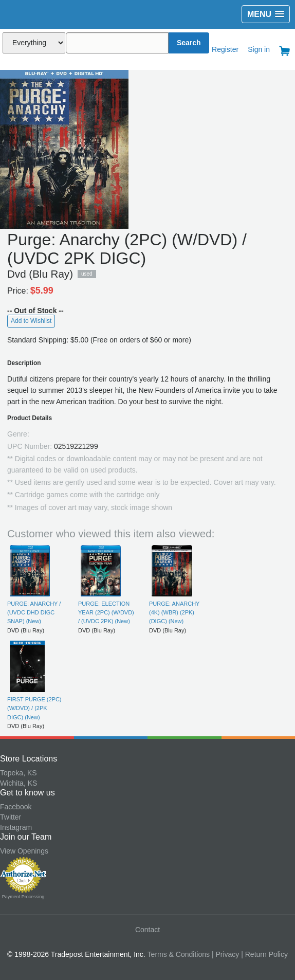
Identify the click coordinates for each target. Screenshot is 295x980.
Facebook (16, 807)
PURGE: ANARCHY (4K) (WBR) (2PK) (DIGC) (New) (174, 613)
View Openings (24, 851)
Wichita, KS (19, 783)
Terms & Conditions (179, 954)
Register (225, 49)
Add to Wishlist (31, 321)
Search (189, 43)
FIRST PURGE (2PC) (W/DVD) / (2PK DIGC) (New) (34, 708)
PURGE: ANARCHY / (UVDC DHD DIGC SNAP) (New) (34, 613)
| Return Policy (264, 954)
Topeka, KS (19, 773)
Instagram (16, 827)
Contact (147, 930)
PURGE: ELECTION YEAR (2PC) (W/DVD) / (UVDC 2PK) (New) (106, 613)
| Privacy (225, 954)
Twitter (11, 817)
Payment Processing (23, 897)
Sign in (259, 49)
